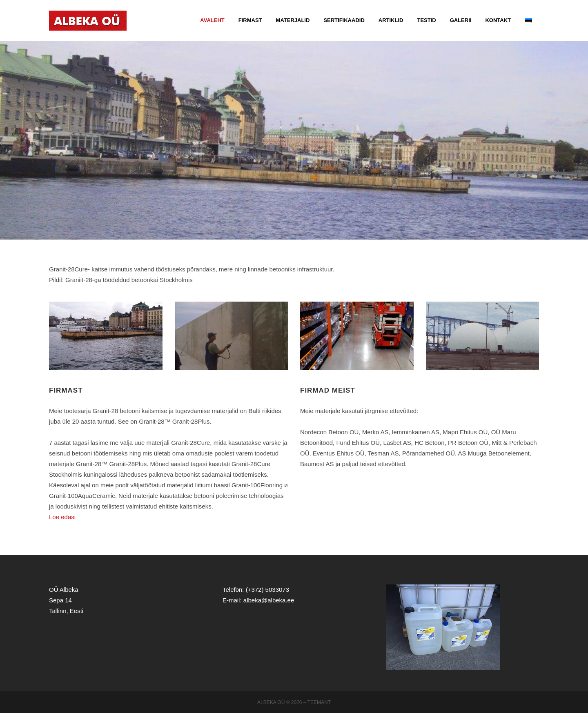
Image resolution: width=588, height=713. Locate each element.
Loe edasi (62, 517)
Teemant (319, 702)
